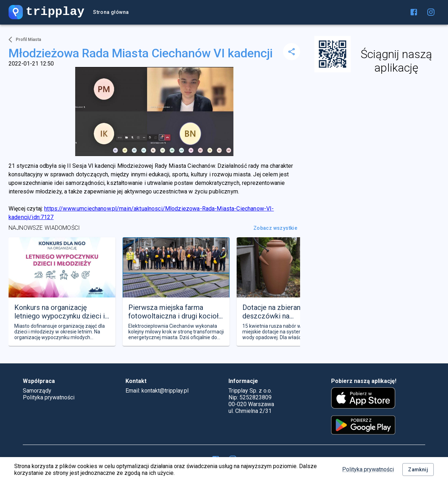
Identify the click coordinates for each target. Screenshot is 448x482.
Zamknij (418, 470)
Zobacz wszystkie (275, 228)
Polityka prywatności (368, 469)
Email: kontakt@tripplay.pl (157, 391)
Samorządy (37, 391)
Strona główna (111, 12)
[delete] (292, 52)
